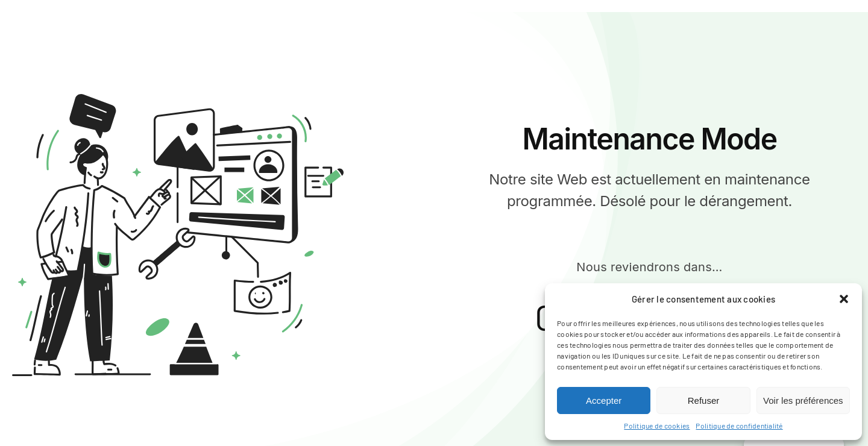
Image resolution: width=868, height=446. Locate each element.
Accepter (604, 400)
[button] (844, 299)
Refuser (704, 400)
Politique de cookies (657, 426)
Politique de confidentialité (739, 426)
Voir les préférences (803, 400)
